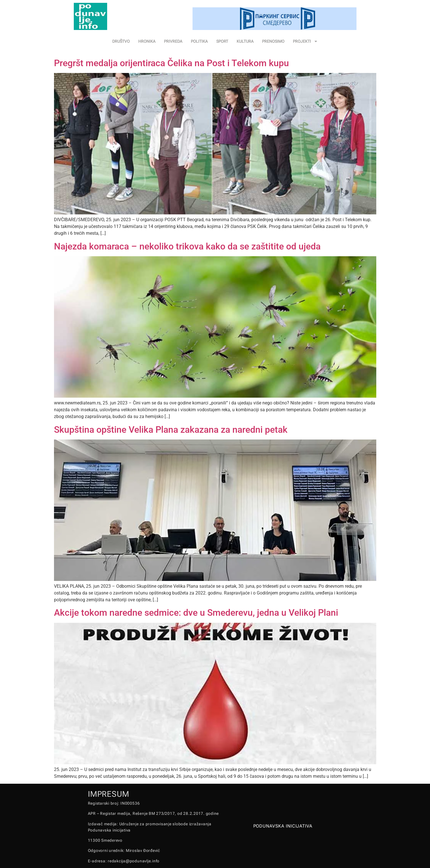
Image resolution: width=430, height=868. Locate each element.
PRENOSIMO (273, 41)
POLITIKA (199, 41)
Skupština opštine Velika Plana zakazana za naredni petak (171, 430)
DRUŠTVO (121, 41)
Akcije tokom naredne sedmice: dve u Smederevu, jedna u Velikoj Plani (196, 613)
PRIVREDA (173, 41)
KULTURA (245, 41)
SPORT (222, 41)
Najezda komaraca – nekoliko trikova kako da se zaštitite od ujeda (187, 246)
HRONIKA (147, 41)
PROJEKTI (305, 41)
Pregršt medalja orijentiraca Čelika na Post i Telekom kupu (171, 63)
